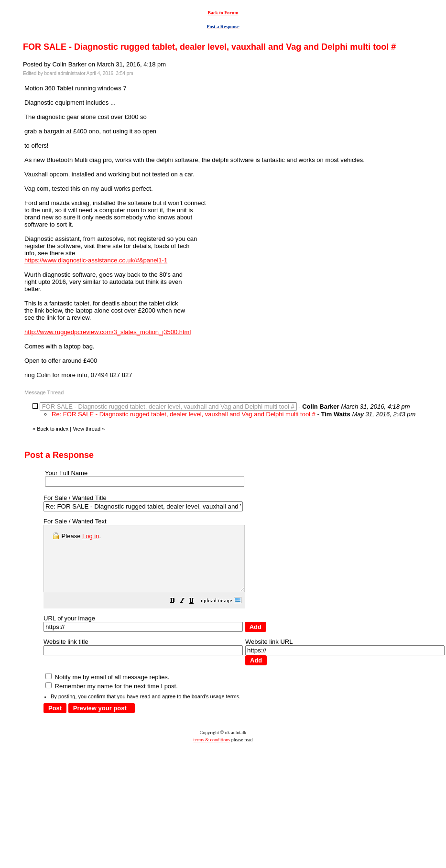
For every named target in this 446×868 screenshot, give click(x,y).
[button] (196, 615)
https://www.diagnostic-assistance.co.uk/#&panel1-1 (96, 260)
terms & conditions (212, 753)
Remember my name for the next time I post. (112, 699)
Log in (91, 536)
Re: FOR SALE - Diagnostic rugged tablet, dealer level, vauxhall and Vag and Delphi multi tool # (184, 414)
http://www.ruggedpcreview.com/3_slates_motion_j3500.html (108, 332)
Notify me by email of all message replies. (107, 690)
